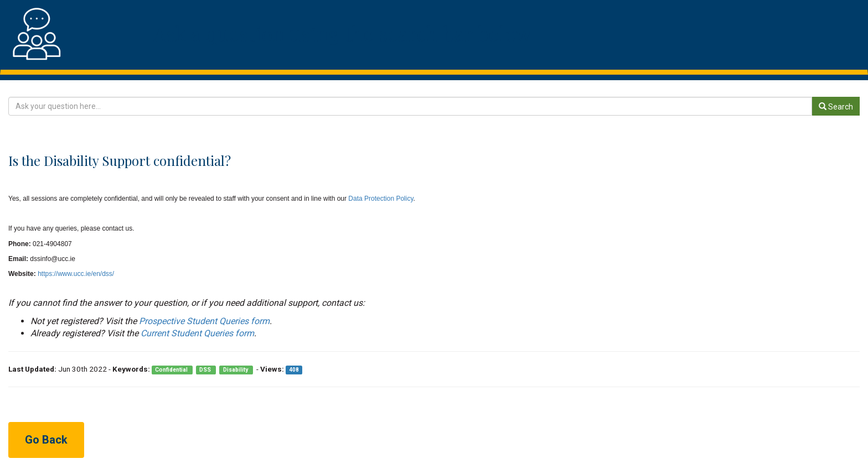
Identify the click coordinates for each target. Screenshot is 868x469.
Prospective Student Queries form (204, 321)
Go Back (46, 440)
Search (836, 107)
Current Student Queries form (197, 333)
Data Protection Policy (380, 199)
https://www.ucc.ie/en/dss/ (76, 274)
